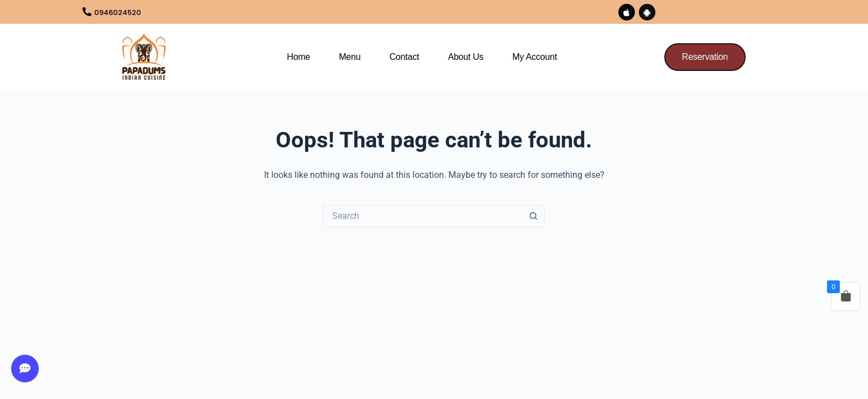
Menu (350, 58)
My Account (534, 58)
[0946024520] (88, 12)
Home (298, 58)
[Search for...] (423, 217)
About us (466, 58)
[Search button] (534, 217)
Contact (404, 58)
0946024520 (125, 12)
